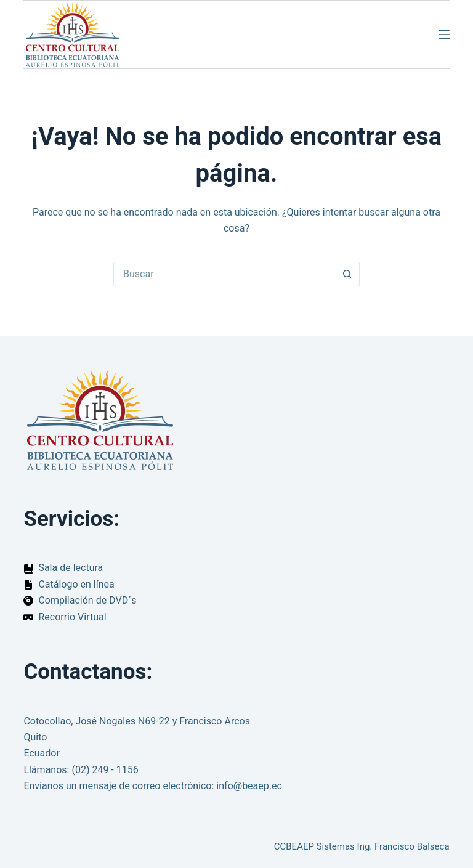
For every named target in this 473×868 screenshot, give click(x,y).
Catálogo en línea (76, 584)
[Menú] (444, 34)
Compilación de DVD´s (87, 600)
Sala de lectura (71, 568)
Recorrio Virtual (72, 617)
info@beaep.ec (249, 786)
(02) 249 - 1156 (105, 770)
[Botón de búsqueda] (347, 274)
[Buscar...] (224, 274)
